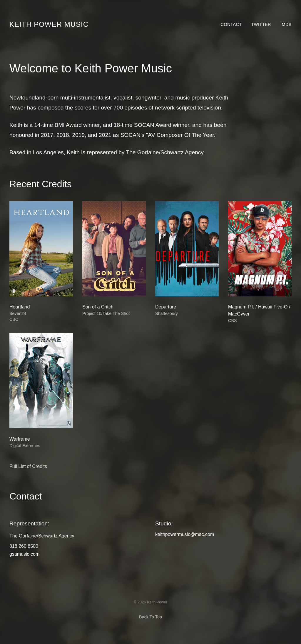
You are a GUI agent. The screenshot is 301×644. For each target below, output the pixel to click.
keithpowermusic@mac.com (185, 534)
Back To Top (150, 617)
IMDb (286, 24)
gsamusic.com (24, 554)
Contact (231, 24)
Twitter (261, 24)
